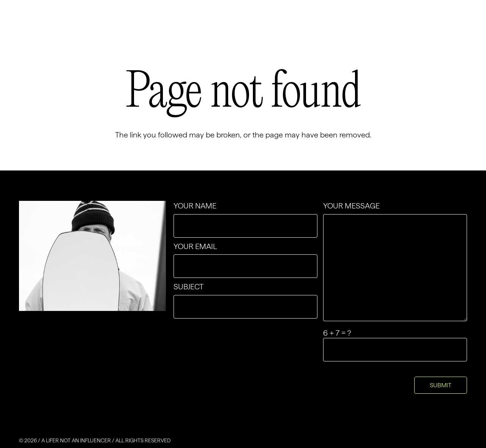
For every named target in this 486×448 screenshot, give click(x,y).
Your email (245, 260)
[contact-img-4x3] (92, 256)
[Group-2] (69, 26)
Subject (245, 300)
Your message (395, 261)
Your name (245, 219)
